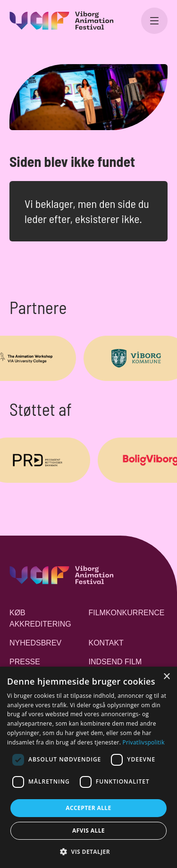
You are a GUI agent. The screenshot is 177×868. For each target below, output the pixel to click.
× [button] (166, 677)
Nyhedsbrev (35, 643)
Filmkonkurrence (127, 613)
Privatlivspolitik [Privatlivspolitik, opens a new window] (144, 742)
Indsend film (115, 662)
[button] (88, 851)
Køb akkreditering (40, 618)
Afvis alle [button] (88, 831)
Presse (25, 662)
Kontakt (106, 643)
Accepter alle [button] (88, 808)
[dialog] (88, 767)
